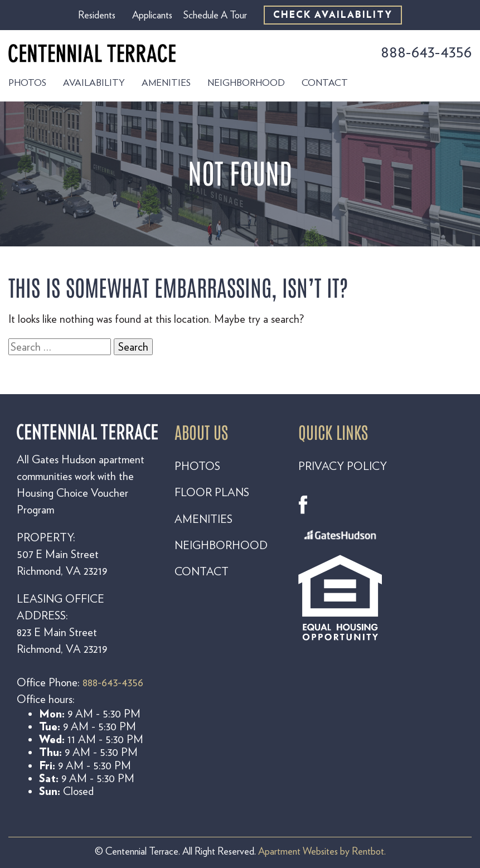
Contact (325, 83)
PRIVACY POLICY (343, 466)
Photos (27, 83)
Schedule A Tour (215, 15)
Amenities (166, 83)
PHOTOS (197, 466)
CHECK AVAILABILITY (333, 15)
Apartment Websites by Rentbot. (322, 851)
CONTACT (202, 571)
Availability (94, 83)
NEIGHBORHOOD (221, 545)
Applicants (152, 15)
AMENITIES (203, 519)
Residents (97, 15)
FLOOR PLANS (212, 492)
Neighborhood (246, 83)
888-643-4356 (426, 52)
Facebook (308, 505)
